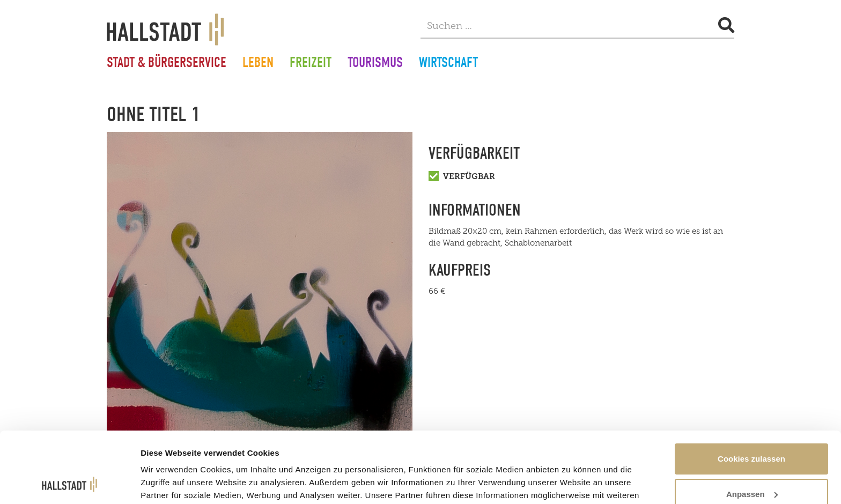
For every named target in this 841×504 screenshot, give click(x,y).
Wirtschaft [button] (448, 64)
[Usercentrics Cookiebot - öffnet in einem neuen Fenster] (69, 483)
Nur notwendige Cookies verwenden (751, 469)
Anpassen (752, 428)
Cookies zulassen (751, 392)
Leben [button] (258, 64)
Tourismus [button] (375, 64)
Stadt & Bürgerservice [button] (167, 64)
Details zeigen (168, 471)
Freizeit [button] (311, 64)
